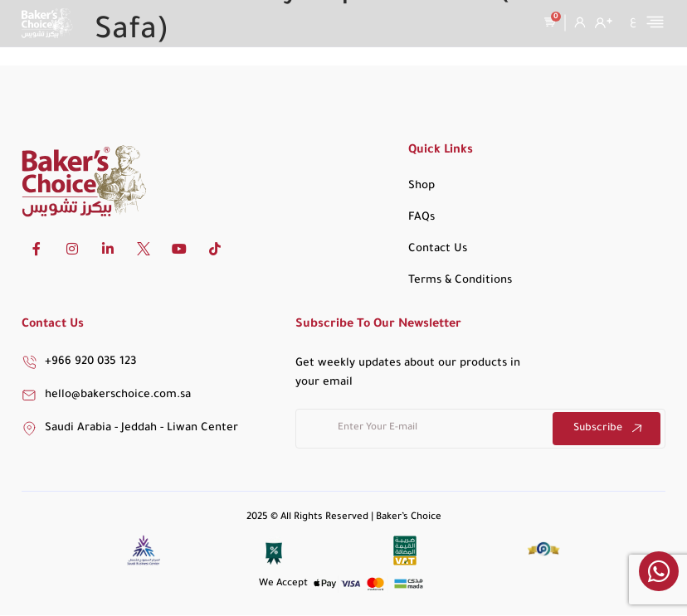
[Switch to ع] (633, 22)
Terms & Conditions (460, 281)
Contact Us (438, 249)
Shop (421, 186)
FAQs (421, 218)
